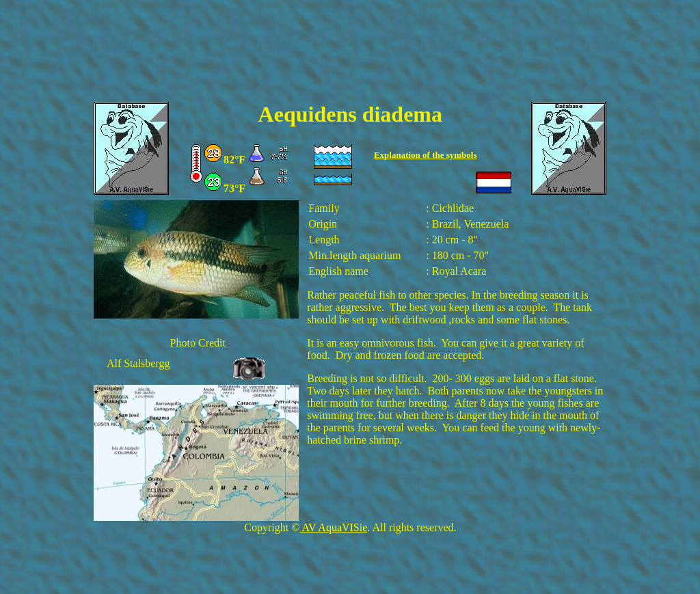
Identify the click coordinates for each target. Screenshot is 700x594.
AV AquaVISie (333, 527)
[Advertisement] (350, 59)
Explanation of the (410, 155)
